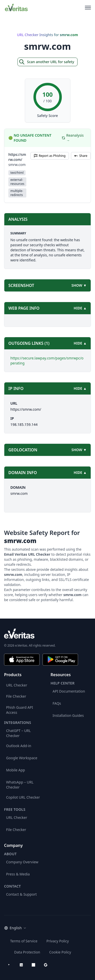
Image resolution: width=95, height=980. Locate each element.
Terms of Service (24, 941)
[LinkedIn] (21, 965)
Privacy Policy (58, 941)
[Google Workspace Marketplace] (46, 965)
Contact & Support (21, 894)
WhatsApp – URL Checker (20, 785)
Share (81, 156)
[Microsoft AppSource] (33, 965)
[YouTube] (9, 965)
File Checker (16, 696)
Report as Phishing (50, 156)
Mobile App (16, 770)
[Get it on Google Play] (60, 660)
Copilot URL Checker (23, 797)
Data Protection (27, 952)
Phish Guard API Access (20, 710)
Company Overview (22, 862)
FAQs (57, 703)
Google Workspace (22, 758)
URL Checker (17, 685)
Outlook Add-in (19, 746)
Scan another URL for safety (46, 62)
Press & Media (18, 874)
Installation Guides (68, 715)
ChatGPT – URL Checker (18, 733)
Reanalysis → (73, 138)
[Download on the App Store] (22, 660)
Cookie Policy (60, 952)
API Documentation (69, 691)
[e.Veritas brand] (48, 634)
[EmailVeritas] (16, 8)
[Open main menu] (88, 8)
